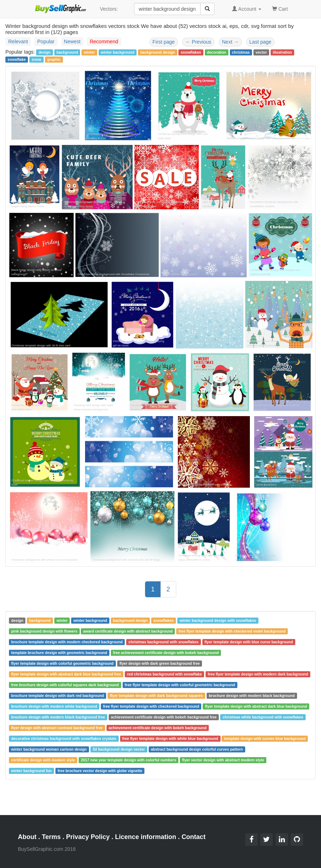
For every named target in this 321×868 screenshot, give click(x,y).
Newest (72, 42)
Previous (198, 42)
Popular (46, 42)
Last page (261, 42)
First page (164, 42)
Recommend (104, 42)
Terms (51, 837)
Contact (194, 837)
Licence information (146, 837)
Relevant (18, 42)
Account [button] (247, 9)
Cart (280, 8)
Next (230, 42)
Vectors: (109, 9)
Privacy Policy (88, 837)
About (27, 837)
